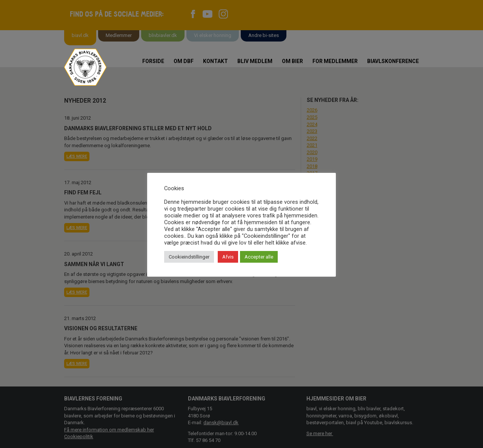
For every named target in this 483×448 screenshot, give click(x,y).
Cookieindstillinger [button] (189, 257)
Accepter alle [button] (259, 257)
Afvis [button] (228, 257)
